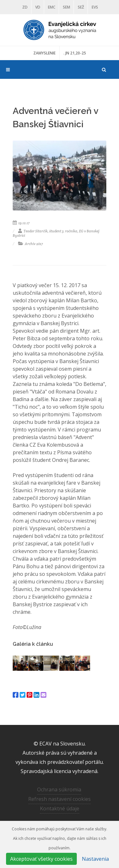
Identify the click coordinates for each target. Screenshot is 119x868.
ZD (25, 7)
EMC (52, 7)
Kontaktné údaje (60, 808)
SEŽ (81, 7)
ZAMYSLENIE (44, 53)
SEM (66, 7)
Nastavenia (95, 859)
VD (38, 7)
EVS (95, 7)
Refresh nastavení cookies (60, 799)
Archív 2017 (30, 244)
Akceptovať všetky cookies (41, 859)
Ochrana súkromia (59, 789)
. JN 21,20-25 (75, 53)
